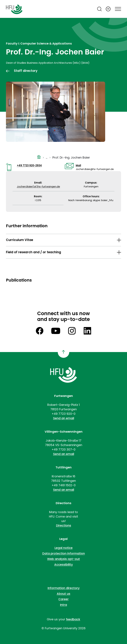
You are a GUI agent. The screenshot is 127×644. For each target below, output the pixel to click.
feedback (73, 619)
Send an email (64, 418)
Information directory (64, 588)
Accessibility (63, 564)
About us (63, 594)
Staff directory (26, 71)
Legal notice (64, 548)
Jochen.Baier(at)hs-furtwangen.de (38, 186)
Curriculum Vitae (20, 240)
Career (63, 599)
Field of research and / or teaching (33, 252)
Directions (64, 525)
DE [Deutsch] (108, 9)
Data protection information (64, 553)
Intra (63, 605)
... (47, 157)
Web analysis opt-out (63, 559)
